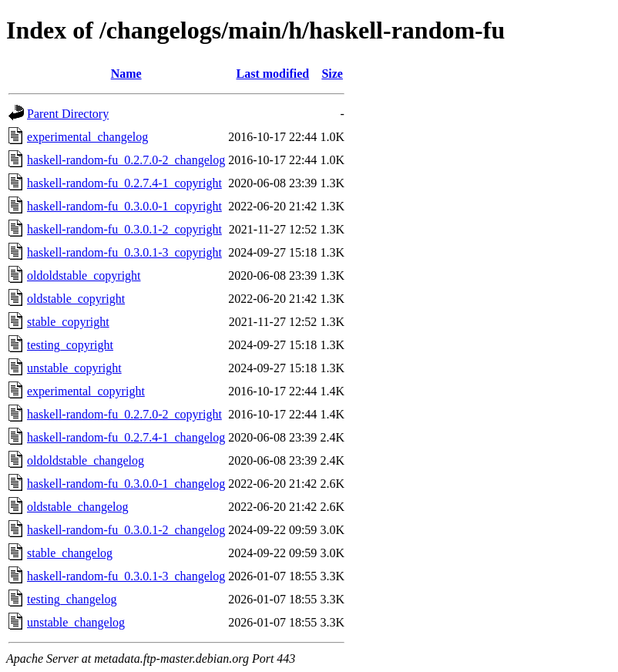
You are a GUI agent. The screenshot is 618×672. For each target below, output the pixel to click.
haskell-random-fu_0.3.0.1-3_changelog (126, 576)
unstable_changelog (76, 622)
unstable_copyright (74, 368)
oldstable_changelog (78, 507)
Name (126, 74)
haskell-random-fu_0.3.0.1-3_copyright (124, 252)
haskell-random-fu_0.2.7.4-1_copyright (124, 183)
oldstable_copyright (76, 299)
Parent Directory (68, 114)
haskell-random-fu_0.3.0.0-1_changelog (126, 484)
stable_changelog (70, 553)
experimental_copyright (86, 391)
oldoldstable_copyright (84, 276)
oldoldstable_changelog (86, 460)
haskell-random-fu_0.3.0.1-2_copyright (124, 229)
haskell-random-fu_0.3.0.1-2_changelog (126, 530)
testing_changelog (72, 599)
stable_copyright (68, 322)
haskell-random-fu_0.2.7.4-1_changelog (126, 437)
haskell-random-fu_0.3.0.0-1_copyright (124, 206)
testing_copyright (70, 345)
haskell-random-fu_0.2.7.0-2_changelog (126, 160)
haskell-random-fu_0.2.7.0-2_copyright (124, 414)
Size (332, 74)
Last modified (272, 74)
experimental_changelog (87, 137)
